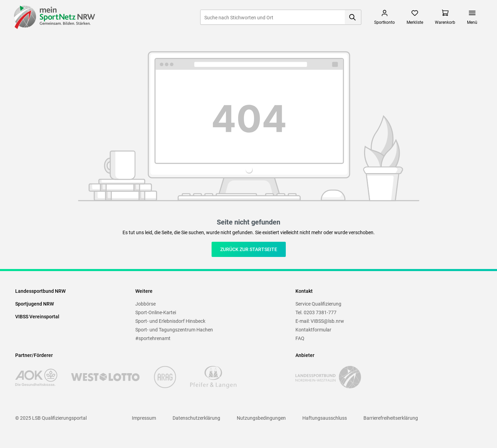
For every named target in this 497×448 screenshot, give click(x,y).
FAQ (300, 338)
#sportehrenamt (153, 338)
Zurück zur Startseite (249, 249)
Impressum (144, 418)
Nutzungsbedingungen (261, 418)
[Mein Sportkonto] (384, 17)
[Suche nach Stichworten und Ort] (273, 17)
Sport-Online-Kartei (156, 312)
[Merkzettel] (415, 17)
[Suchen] (353, 17)
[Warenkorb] (445, 17)
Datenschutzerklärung (196, 418)
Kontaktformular (313, 330)
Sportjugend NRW (35, 304)
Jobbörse (145, 304)
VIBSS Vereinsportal (37, 317)
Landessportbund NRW (40, 291)
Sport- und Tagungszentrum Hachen (174, 330)
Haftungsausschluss (325, 418)
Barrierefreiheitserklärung (391, 418)
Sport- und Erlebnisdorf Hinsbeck (170, 321)
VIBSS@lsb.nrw (327, 321)
